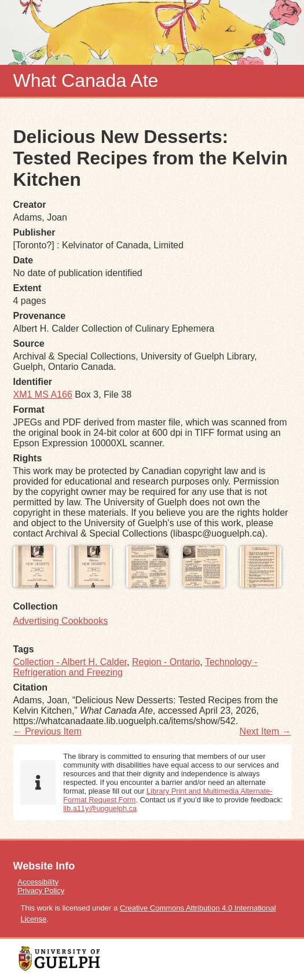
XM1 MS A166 (43, 394)
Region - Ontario (166, 662)
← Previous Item (47, 731)
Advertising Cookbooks (61, 621)
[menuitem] (152, 882)
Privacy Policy (41, 891)
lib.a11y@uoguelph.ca (100, 808)
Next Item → (265, 731)
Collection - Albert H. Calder (70, 662)
